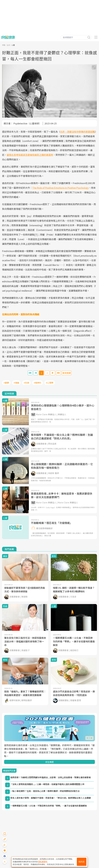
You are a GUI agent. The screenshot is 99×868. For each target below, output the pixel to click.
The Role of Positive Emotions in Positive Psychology (60, 188)
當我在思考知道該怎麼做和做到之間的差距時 (30, 155)
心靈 (13, 45)
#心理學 (50, 383)
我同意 (82, 862)
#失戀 (26, 383)
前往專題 (49, 762)
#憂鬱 (6, 383)
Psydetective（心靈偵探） (27, 123)
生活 (8, 45)
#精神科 (38, 383)
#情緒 (16, 383)
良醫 (4, 45)
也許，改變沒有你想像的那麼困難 (77, 132)
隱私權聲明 (43, 862)
